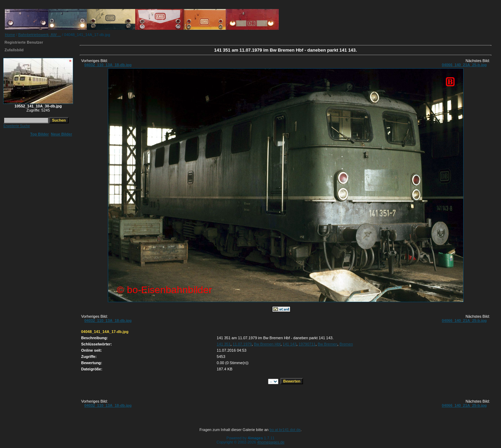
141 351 (224, 344)
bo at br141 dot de (285, 430)
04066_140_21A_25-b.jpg (464, 65)
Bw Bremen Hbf (267, 344)
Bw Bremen (327, 344)
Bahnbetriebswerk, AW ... (40, 35)
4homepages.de (271, 442)
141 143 (290, 344)
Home (10, 35)
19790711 (307, 344)
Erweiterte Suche (17, 126)
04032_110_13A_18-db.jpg (108, 65)
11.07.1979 (242, 344)
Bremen (346, 344)
